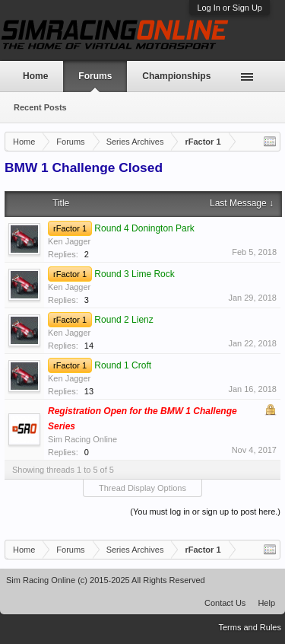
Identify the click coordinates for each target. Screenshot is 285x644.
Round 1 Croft (123, 365)
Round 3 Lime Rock (134, 274)
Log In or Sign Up (230, 8)
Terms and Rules (250, 627)
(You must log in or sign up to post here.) (205, 512)
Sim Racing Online (82, 439)
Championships (176, 76)
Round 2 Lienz (123, 320)
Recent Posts (40, 107)
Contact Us (225, 603)
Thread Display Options (142, 488)
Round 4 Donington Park (144, 228)
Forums (95, 76)
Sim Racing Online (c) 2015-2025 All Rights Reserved (106, 580)
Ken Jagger (69, 241)
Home (35, 76)
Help (266, 603)
